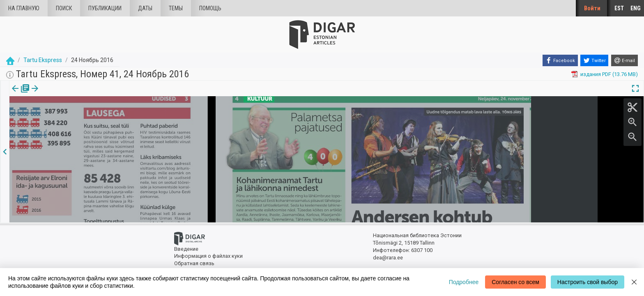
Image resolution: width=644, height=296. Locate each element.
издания (19, 94)
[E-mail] (624, 60)
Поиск (64, 8)
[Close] (634, 282)
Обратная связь (194, 263)
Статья (54, 94)
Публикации (105, 8)
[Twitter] (594, 60)
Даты (145, 8)
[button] (67, 94)
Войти (592, 8)
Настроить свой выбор (588, 282)
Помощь (210, 8)
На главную (24, 8)
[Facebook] (560, 60)
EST (619, 8)
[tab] (19, 94)
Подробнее (464, 282)
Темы (176, 8)
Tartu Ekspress (43, 60)
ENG (636, 8)
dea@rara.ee (388, 258)
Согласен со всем (515, 282)
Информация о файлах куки (208, 256)
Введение (186, 249)
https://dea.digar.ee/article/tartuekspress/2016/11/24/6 (76, 117)
